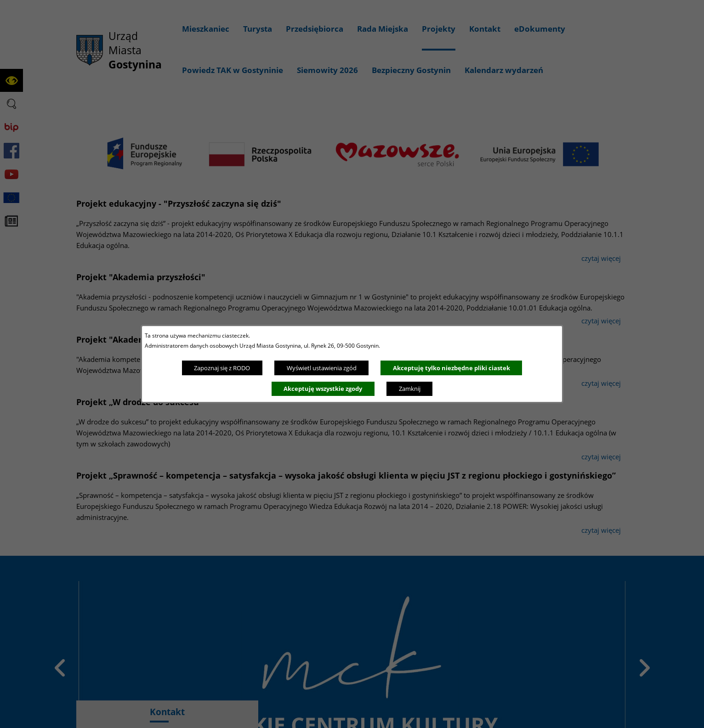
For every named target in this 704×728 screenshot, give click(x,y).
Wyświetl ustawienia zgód (322, 368)
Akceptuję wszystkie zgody (323, 389)
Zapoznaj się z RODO (222, 368)
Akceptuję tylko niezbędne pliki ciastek (451, 368)
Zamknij (410, 389)
